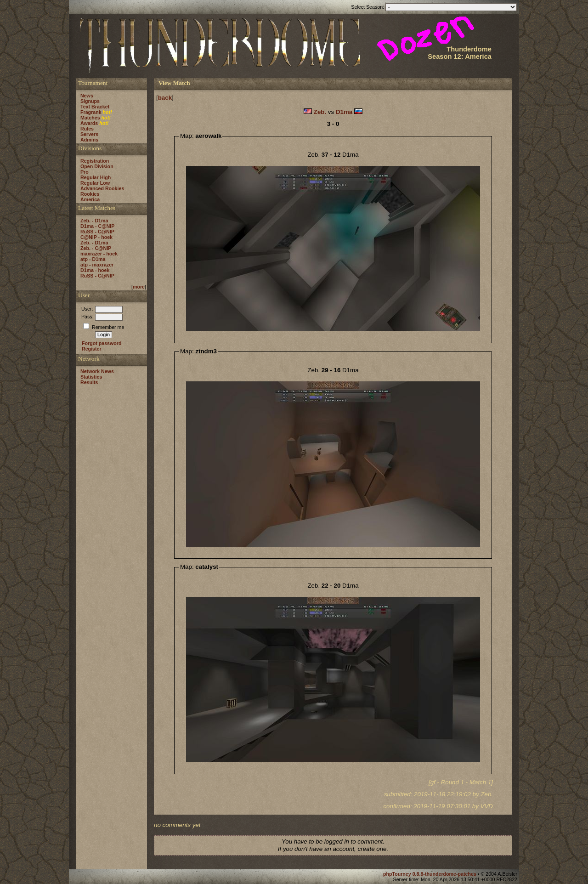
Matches (90, 118)
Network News (97, 371)
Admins (89, 140)
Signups (90, 101)
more (139, 287)
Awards (89, 123)
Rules (87, 129)
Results (89, 382)
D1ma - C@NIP (97, 226)
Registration (95, 161)
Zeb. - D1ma (94, 221)
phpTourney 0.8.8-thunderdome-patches (430, 874)
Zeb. (320, 112)
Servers (89, 134)
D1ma (344, 112)
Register (92, 349)
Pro (85, 172)
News (87, 96)
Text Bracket (95, 107)
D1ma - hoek (95, 270)
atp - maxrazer (97, 265)
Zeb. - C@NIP (96, 248)
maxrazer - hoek (99, 254)
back (165, 98)
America (90, 199)
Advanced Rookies (102, 188)
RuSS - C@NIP (97, 232)
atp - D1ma (93, 259)
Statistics (91, 377)
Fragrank (91, 112)
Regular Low (95, 183)
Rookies (90, 194)
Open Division (97, 166)
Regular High (96, 177)
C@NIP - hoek (96, 237)
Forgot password (102, 343)
